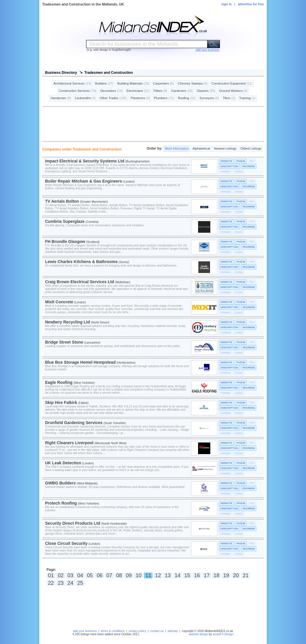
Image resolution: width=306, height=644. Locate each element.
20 (236, 575)
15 (187, 575)
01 (51, 575)
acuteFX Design (223, 634)
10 (139, 575)
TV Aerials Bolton (62, 201)
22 (51, 583)
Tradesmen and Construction (109, 73)
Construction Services (78, 91)
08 (119, 575)
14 (177, 575)
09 (129, 575)
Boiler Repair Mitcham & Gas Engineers (84, 181)
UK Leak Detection (63, 463)
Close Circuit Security (67, 543)
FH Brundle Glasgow (65, 242)
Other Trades (113, 98)
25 (80, 583)
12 (158, 575)
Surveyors (209, 98)
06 (99, 575)
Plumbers (164, 98)
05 (90, 575)
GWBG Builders (61, 483)
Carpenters (164, 84)
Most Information (177, 149)
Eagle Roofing (59, 382)
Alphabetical (201, 149)
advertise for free (251, 4)
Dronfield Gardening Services (74, 423)
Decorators (112, 91)
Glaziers (206, 91)
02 (61, 575)
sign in (227, 4)
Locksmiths (85, 98)
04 (80, 575)
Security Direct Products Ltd (73, 523)
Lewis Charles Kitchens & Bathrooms (82, 262)
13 (168, 575)
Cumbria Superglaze (65, 221)
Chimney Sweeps (193, 84)
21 (246, 575)
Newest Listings (225, 149)
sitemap (173, 631)
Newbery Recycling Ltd (68, 322)
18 (216, 575)
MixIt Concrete (59, 302)
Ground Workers (233, 91)
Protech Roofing (61, 503)
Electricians (138, 91)
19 (226, 575)
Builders (104, 84)
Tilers (229, 98)
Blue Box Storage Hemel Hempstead (81, 362)
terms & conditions (113, 631)
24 (70, 583)
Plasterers (140, 98)
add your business (85, 631)
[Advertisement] (153, 124)
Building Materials (133, 84)
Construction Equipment (232, 84)
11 (148, 575)
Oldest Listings (251, 149)
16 (197, 575)
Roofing (187, 98)
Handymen (61, 98)
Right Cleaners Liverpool (69, 443)
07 (109, 575)
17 (207, 575)
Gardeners (182, 91)
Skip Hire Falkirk (61, 402)
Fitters (160, 91)
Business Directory (61, 73)
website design (198, 634)
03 (70, 575)
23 (61, 583)
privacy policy (137, 631)
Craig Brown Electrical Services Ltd (80, 282)
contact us (157, 631)
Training (247, 98)
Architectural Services (72, 84)
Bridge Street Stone (64, 342)
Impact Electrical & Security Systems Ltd (85, 161)
